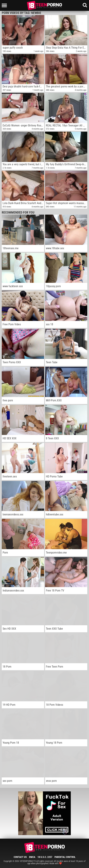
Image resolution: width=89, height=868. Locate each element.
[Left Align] (5, 5)
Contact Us (20, 857)
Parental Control (65, 857)
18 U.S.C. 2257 (45, 857)
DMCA (32, 857)
